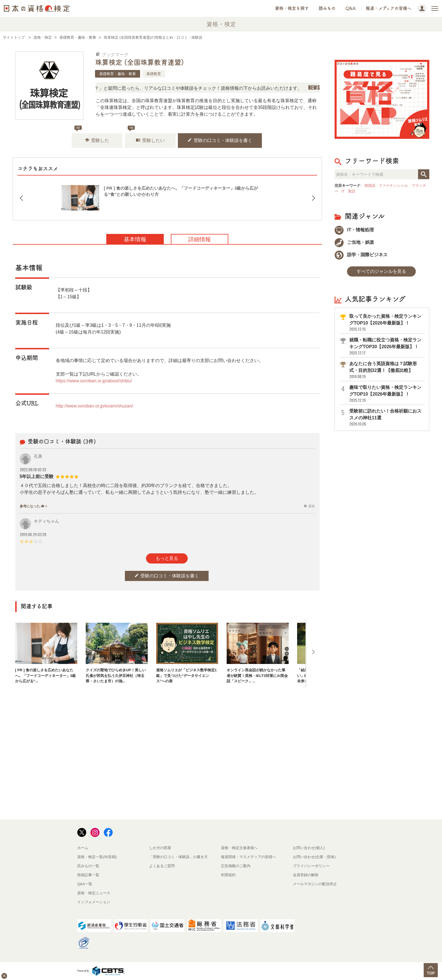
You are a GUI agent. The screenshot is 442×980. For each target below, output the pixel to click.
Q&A (351, 8)
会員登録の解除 (306, 875)
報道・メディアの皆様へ (388, 8)
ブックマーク (112, 55)
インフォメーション (94, 902)
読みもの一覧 (88, 866)
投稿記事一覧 (88, 875)
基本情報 (135, 239)
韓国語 (370, 186)
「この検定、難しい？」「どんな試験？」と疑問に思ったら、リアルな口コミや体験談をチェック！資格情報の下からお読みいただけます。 (176, 88)
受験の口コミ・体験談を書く (220, 140)
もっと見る (167, 558)
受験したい (150, 140)
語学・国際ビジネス (361, 255)
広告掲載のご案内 (236, 866)
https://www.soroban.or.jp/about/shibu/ (94, 381)
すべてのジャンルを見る (381, 271)
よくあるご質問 (162, 866)
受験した (97, 140)
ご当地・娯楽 (354, 242)
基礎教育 (154, 74)
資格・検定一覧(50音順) (97, 857)
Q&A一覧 (85, 884)
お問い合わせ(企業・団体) (314, 857)
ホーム (83, 848)
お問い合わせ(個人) (309, 848)
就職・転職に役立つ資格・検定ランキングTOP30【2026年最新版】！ (386, 346)
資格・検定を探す (292, 8)
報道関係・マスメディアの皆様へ (248, 857)
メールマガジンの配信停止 (315, 884)
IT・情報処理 (354, 230)
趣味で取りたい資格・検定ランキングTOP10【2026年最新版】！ (386, 394)
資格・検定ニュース (94, 893)
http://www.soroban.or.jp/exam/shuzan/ (95, 406)
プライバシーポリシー (311, 866)
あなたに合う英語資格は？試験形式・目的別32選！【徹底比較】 (386, 370)
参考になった (33, 506)
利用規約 (228, 875)
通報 (309, 506)
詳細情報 (200, 239)
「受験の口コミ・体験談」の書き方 (178, 857)
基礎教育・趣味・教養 (118, 74)
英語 (352, 191)
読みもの (327, 8)
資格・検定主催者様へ (239, 848)
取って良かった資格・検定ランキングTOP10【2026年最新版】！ (386, 323)
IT (343, 191)
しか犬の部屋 (160, 848)
